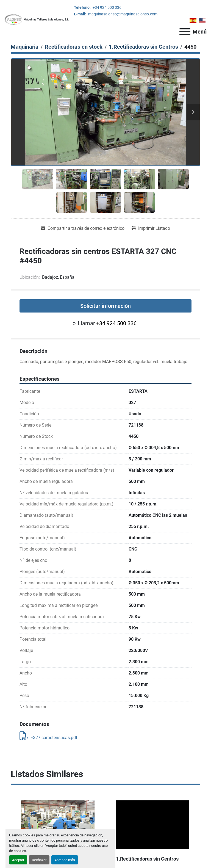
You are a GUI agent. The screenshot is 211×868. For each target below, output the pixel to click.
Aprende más (65, 860)
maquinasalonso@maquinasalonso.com (122, 14)
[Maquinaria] (25, 47)
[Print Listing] (151, 228)
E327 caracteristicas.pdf (48, 738)
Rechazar (39, 860)
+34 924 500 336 (107, 7)
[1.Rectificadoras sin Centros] (143, 47)
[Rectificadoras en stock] (74, 47)
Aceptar (18, 860)
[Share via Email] (83, 228)
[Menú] (185, 32)
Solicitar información (105, 306)
